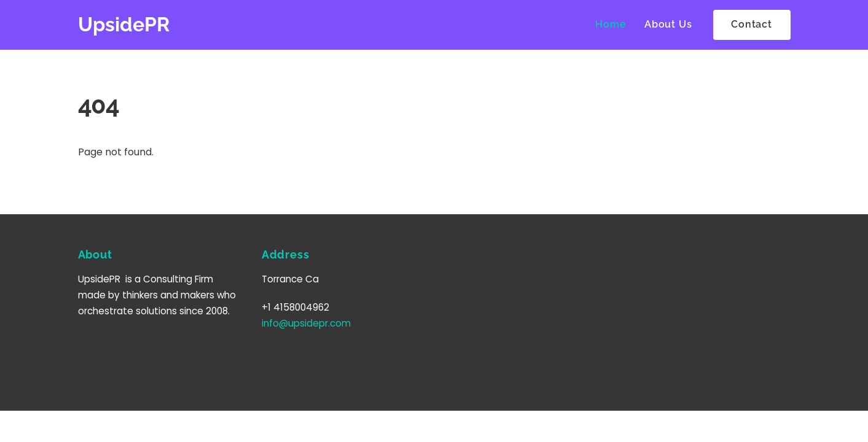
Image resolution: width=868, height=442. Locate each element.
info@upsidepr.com (306, 323)
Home (611, 24)
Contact (752, 24)
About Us (668, 24)
